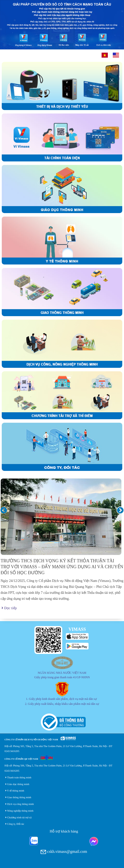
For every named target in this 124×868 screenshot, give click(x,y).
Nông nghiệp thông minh (19, 811)
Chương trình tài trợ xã (19, 817)
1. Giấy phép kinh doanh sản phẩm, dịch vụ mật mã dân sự (61, 699)
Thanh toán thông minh (18, 777)
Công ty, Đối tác (15, 824)
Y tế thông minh (15, 791)
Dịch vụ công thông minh (20, 804)
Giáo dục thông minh (17, 784)
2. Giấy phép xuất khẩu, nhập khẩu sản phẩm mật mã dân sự (62, 704)
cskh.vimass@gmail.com (64, 852)
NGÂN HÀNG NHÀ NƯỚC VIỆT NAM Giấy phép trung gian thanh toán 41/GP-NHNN (62, 675)
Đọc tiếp (9, 608)
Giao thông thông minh (18, 797)
